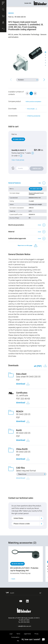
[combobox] (28, 518)
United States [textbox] (18, 518)
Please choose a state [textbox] (22, 524)
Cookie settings (16, 637)
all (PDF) (38, 366)
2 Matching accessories (34, 116)
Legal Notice (27, 634)
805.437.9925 (25, 620)
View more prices (18, 160)
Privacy (37, 634)
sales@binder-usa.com (25, 626)
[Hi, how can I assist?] (33, 639)
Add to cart (37, 168)
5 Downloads (32, 109)
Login (11, 634)
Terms (18, 634)
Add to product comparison (33, 102)
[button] (3, 3)
